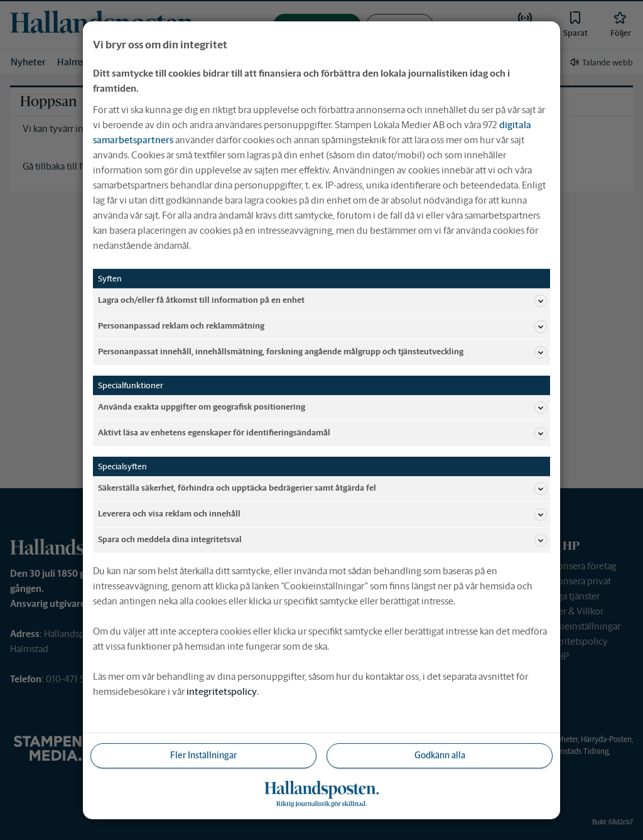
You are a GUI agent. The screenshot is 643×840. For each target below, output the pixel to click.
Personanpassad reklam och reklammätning (322, 326)
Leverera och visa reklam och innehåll (322, 514)
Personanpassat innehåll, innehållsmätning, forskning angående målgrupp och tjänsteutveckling (322, 352)
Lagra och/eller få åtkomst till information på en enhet (322, 300)
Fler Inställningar (203, 755)
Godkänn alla (440, 755)
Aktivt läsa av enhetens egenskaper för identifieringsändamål (322, 433)
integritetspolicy (222, 691)
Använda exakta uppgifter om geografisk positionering (322, 407)
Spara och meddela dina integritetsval (322, 540)
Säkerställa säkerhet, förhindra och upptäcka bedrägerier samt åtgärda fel (322, 488)
